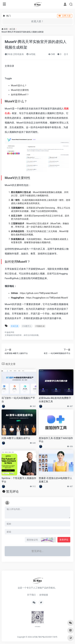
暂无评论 (12, 491)
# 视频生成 (40, 326)
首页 (6, 29)
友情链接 (44, 595)
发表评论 (64, 540)
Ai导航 (31, 54)
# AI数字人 (27, 326)
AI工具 (12, 29)
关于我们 (31, 595)
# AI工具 (15, 326)
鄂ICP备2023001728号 (48, 637)
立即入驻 (65, 16)
